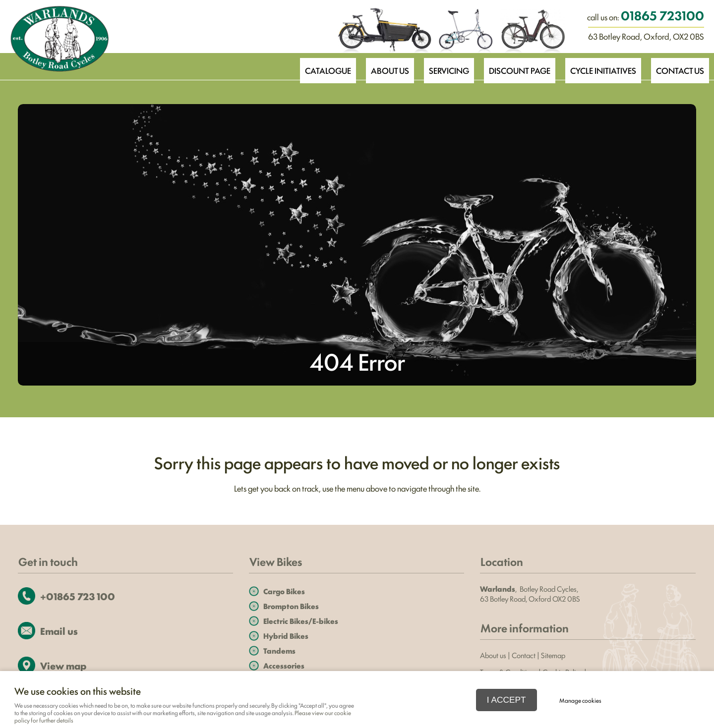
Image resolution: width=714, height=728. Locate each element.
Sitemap (554, 655)
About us (493, 655)
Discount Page (515, 66)
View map (63, 665)
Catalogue (317, 66)
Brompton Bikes (291, 606)
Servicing (442, 66)
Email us (59, 631)
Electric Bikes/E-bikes (301, 621)
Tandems (279, 650)
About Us (381, 66)
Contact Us (679, 66)
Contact (524, 655)
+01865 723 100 (78, 596)
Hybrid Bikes (286, 636)
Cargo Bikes (284, 591)
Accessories (284, 665)
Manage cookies (580, 700)
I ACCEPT (506, 700)
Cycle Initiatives (600, 66)
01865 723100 (662, 15)
